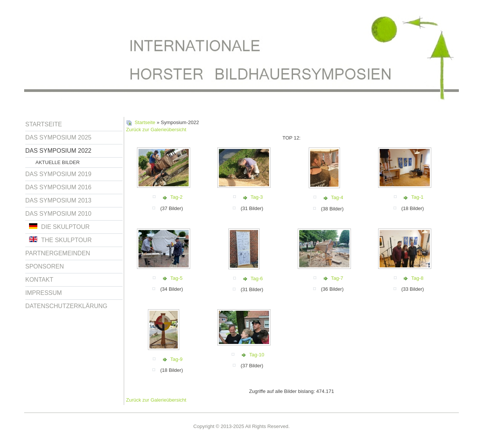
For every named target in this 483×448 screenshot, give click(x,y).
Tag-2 (176, 197)
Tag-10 (257, 355)
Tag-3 (257, 197)
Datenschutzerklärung (66, 306)
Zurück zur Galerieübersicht (156, 130)
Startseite (44, 124)
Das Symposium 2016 (58, 187)
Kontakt (39, 280)
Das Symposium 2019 (58, 174)
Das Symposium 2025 (58, 137)
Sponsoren (45, 266)
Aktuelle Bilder (58, 162)
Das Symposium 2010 (58, 214)
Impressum (44, 293)
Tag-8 (418, 278)
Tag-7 (337, 278)
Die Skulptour (59, 227)
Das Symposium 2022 (58, 151)
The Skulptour (60, 240)
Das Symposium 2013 (58, 200)
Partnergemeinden (58, 253)
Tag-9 (176, 359)
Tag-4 (337, 197)
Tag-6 (257, 278)
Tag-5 (176, 278)
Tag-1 (418, 197)
